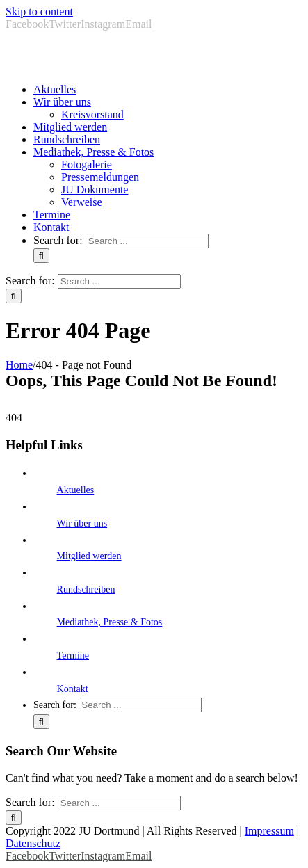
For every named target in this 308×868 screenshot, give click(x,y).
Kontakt (73, 689)
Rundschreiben (86, 589)
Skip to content (39, 11)
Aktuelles (76, 490)
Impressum (269, 831)
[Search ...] (147, 241)
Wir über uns (82, 523)
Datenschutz (33, 843)
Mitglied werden (89, 556)
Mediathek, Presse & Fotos (110, 622)
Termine (73, 656)
